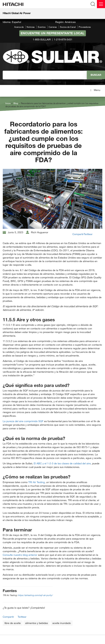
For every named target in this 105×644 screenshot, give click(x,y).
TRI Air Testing (36, 482)
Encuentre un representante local (52, 33)
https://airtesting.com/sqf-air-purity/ (35, 595)
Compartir (78, 234)
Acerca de (19, 27)
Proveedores (85, 27)
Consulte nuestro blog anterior (20, 555)
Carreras (53, 27)
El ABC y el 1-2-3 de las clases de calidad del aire (62, 463)
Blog (16, 103)
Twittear (88, 234)
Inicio (8, 103)
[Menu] (101, 4)
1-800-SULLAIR (42, 39)
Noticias (31, 27)
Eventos (42, 27)
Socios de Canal (68, 27)
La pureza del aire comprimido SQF (23, 421)
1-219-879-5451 (63, 39)
